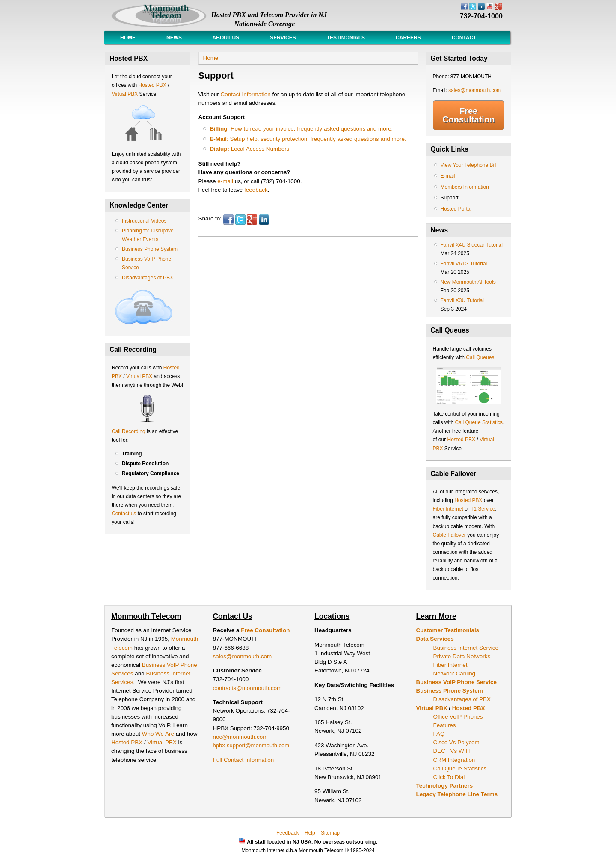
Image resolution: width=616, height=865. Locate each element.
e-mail (225, 181)
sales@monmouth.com (475, 90)
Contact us (124, 514)
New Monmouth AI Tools (468, 282)
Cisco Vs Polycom (456, 742)
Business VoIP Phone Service (456, 682)
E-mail (448, 176)
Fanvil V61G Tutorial (464, 264)
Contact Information (246, 94)
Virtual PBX (125, 94)
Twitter (240, 220)
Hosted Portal (456, 209)
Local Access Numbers (249, 149)
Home (128, 38)
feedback (256, 190)
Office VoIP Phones (458, 717)
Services (283, 38)
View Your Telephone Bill (469, 165)
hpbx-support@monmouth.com (251, 745)
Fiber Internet (448, 509)
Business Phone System (150, 249)
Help (310, 833)
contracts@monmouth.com (247, 688)
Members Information (465, 187)
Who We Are (159, 734)
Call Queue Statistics (479, 422)
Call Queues (480, 357)
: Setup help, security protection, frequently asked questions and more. (308, 139)
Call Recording (129, 431)
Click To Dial (449, 777)
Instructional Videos (144, 221)
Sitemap (330, 833)
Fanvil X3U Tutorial (462, 300)
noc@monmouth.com (240, 737)
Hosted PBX (152, 85)
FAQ (439, 734)
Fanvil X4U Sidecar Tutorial (472, 245)
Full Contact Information (244, 760)
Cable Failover (449, 535)
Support (450, 198)
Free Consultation (468, 115)
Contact (464, 38)
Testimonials (346, 38)
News (174, 38)
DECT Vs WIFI (452, 751)
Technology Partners (445, 786)
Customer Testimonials (448, 630)
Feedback (288, 833)
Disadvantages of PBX (148, 278)
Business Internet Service (466, 648)
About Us (226, 38)
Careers (408, 38)
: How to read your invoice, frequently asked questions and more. (302, 129)
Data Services (435, 639)
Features (445, 725)
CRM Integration (454, 760)
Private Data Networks (462, 656)
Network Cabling (455, 673)
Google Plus (252, 220)
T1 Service (483, 509)
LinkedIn (264, 220)
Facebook (228, 220)
